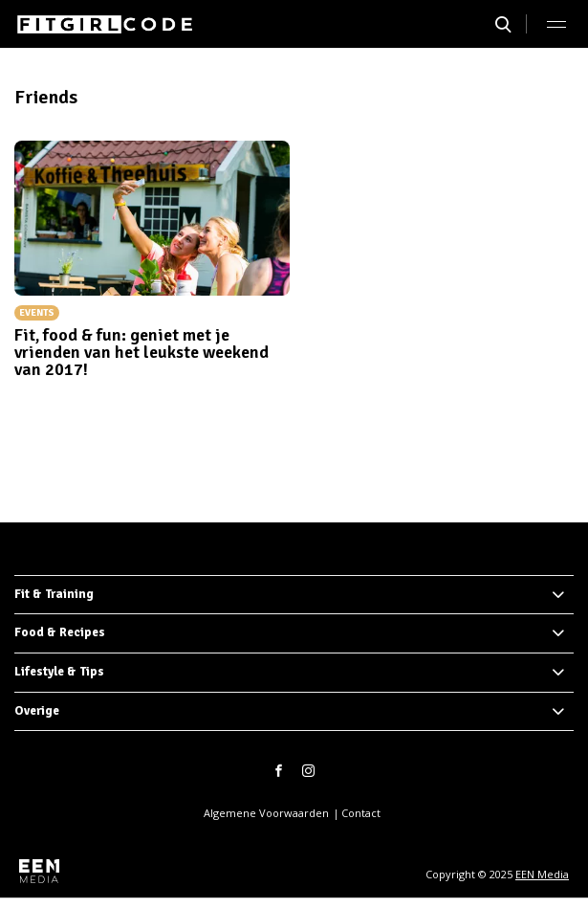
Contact (361, 813)
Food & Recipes (60, 632)
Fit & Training (54, 594)
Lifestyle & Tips (59, 672)
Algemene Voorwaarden (266, 813)
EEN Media (542, 874)
